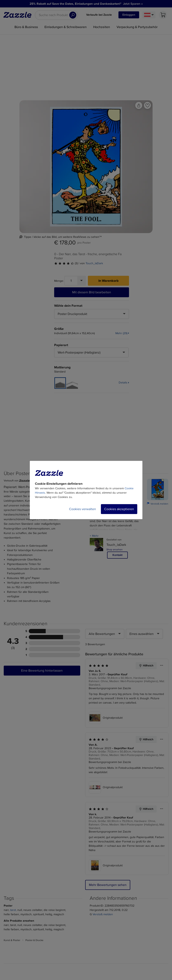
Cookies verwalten (82, 509)
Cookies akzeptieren (119, 509)
